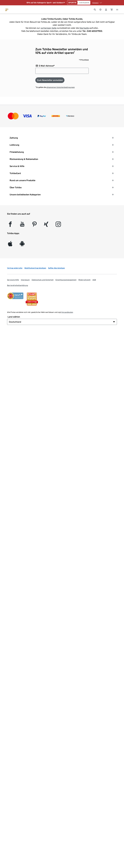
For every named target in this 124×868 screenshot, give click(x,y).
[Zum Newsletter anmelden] (50, 80)
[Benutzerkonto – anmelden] (106, 9)
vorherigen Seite (49, 28)
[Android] (22, 245)
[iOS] (10, 245)
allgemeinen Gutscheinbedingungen (61, 87)
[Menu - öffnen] (117, 9)
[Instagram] (58, 225)
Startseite (84, 28)
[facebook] (10, 225)
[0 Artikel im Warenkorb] (112, 9)
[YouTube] (22, 225)
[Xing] (46, 225)
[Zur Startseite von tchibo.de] (7, 9)
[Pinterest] (34, 225)
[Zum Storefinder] (100, 9)
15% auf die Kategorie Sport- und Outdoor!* (46, 3)
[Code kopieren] (84, 3)
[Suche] (95, 9)
